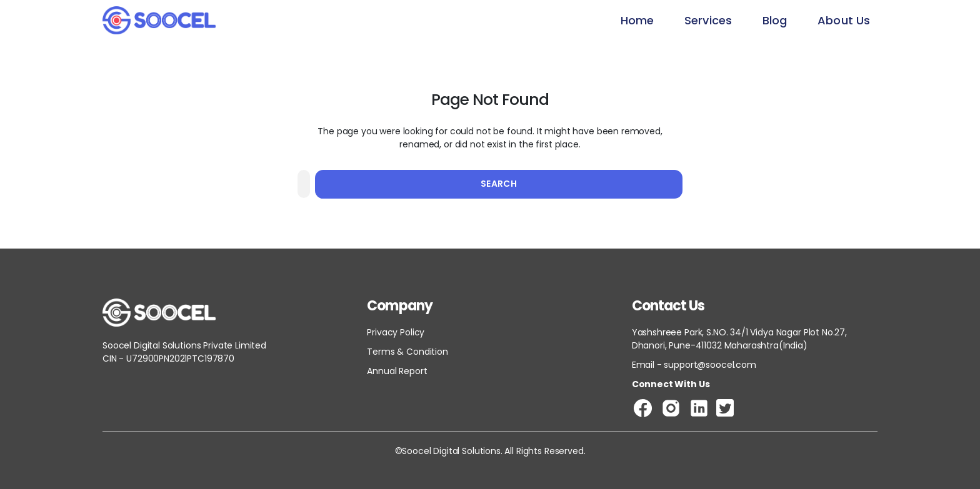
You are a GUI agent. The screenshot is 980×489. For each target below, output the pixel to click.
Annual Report (397, 371)
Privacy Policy (396, 332)
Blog (775, 20)
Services (708, 20)
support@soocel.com (710, 365)
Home (637, 20)
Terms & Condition (407, 352)
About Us (844, 20)
